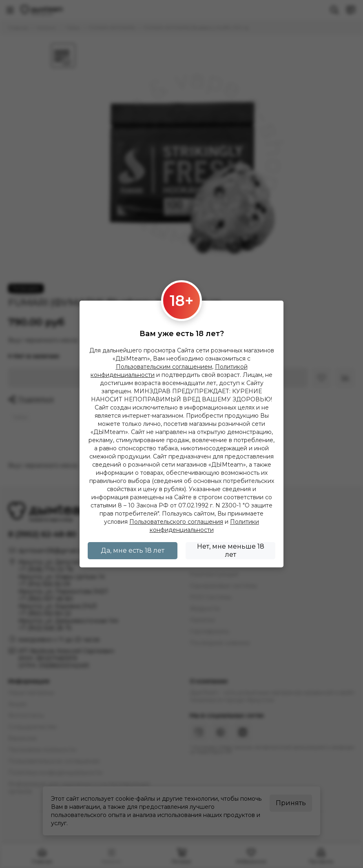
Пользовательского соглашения (176, 522)
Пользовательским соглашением (164, 367)
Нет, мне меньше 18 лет (231, 550)
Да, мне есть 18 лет (133, 550)
